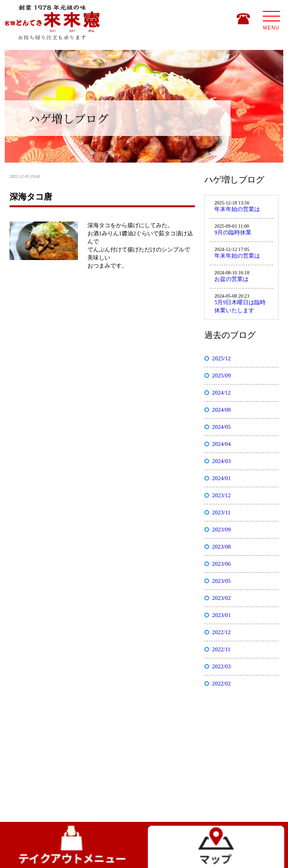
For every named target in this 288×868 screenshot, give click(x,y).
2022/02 (221, 684)
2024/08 (221, 410)
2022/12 (221, 632)
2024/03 (221, 461)
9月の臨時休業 (233, 232)
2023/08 (221, 547)
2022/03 (221, 666)
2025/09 (221, 376)
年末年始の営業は (237, 209)
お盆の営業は (231, 279)
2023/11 (221, 512)
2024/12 (221, 393)
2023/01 (221, 615)
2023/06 (221, 564)
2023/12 (221, 495)
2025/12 (221, 358)
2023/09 (221, 530)
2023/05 (221, 581)
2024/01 (221, 478)
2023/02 (221, 598)
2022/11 (221, 649)
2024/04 (221, 444)
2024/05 (221, 427)
